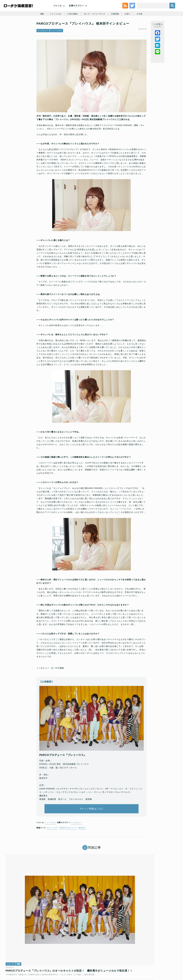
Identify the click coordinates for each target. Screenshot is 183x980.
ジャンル (58, 11)
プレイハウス (52, 842)
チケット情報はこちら (92, 821)
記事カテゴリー (76, 11)
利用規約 (22, 959)
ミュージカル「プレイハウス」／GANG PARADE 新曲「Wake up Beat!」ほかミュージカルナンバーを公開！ (91, 923)
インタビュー (43, 48)
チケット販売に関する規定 (40, 959)
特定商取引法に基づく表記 (141, 959)
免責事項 (159, 959)
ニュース (13, 912)
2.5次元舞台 (72, 28)
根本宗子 (82, 842)
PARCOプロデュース (68, 842)
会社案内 (170, 959)
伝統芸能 (116, 28)
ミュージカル (54, 28)
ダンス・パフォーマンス (95, 28)
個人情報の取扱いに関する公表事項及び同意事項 (74, 959)
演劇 (40, 28)
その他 (142, 28)
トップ (12, 959)
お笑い (130, 28)
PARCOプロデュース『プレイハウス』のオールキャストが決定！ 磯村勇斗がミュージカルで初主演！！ (34, 923)
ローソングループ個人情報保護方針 (112, 959)
